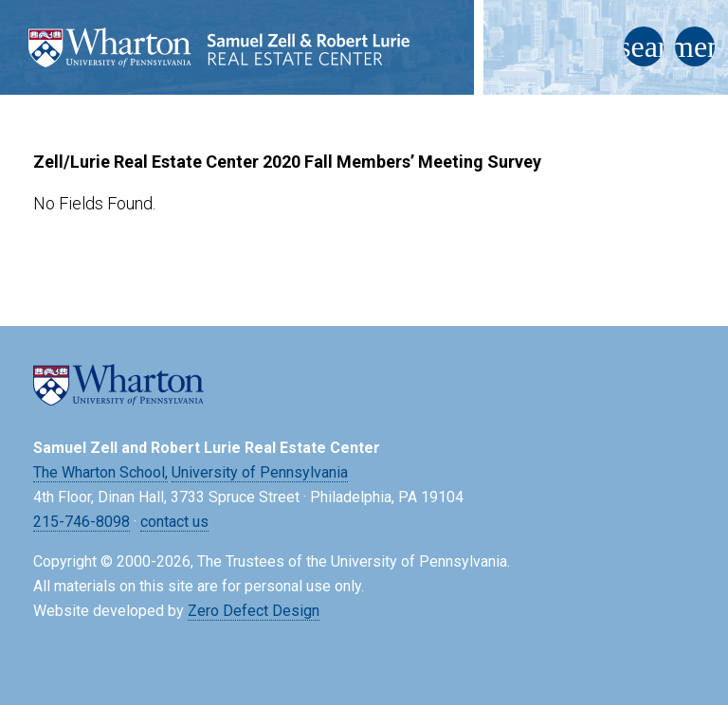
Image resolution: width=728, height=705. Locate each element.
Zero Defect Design (254, 611)
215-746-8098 (82, 522)
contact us (174, 522)
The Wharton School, (100, 472)
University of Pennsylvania (260, 472)
